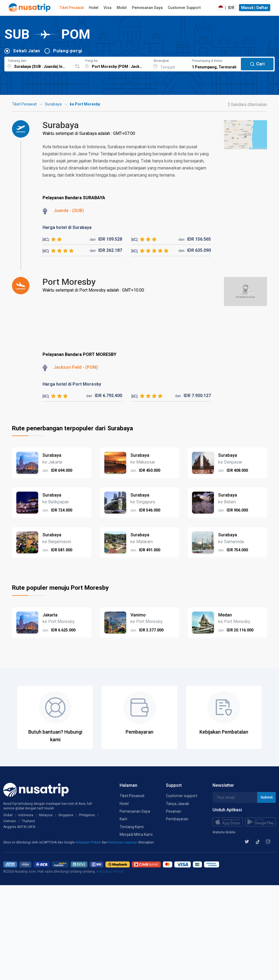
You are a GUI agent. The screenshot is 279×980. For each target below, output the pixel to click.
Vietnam (10, 821)
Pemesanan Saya (147, 8)
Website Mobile (224, 832)
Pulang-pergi (68, 51)
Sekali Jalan (27, 51)
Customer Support (184, 8)
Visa (107, 8)
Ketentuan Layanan (123, 842)
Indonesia (26, 815)
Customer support (182, 796)
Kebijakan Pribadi (89, 842)
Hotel (94, 8)
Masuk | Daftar (255, 8)
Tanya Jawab (178, 804)
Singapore (66, 815)
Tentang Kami (132, 827)
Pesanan (174, 811)
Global (8, 815)
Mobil (122, 8)
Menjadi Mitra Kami (136, 834)
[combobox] (39, 63)
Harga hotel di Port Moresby (72, 384)
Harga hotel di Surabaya (67, 227)
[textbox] (39, 63)
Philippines (87, 815)
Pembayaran (177, 819)
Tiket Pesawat (72, 8)
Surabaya (53, 104)
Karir (124, 819)
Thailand (28, 821)
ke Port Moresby (85, 104)
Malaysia (46, 815)
